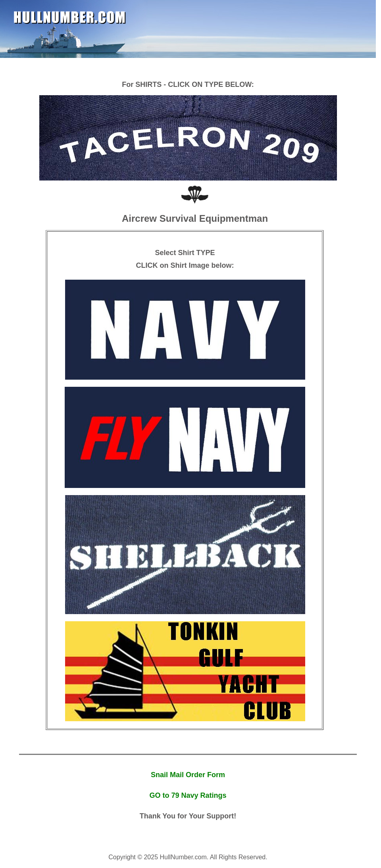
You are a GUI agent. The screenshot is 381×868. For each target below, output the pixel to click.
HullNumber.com (70, 17)
